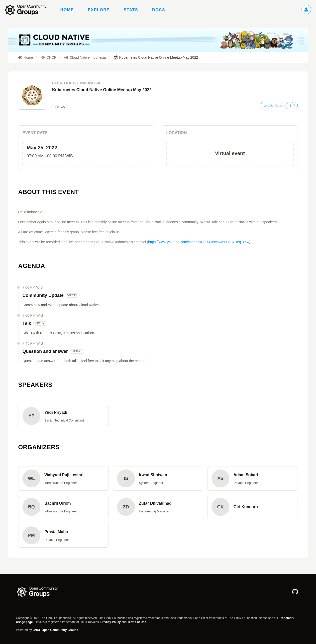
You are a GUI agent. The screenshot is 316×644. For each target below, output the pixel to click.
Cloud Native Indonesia (76, 83)
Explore (99, 10)
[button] (63, 416)
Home (67, 10)
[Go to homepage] (28, 10)
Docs (159, 10)
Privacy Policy (111, 622)
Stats (131, 10)
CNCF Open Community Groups (55, 630)
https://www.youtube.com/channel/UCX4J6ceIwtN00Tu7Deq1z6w (199, 242)
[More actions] (294, 106)
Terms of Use (137, 622)
